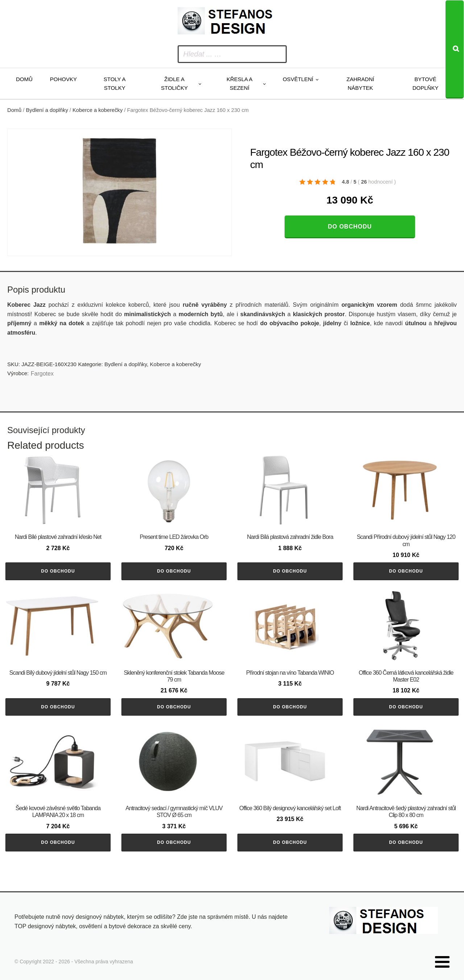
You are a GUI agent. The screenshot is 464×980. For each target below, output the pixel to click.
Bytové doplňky (426, 83)
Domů (24, 79)
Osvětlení (298, 79)
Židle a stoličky (174, 83)
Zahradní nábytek (361, 83)
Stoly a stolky (115, 83)
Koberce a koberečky (98, 110)
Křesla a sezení (240, 83)
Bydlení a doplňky (47, 110)
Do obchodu (350, 227)
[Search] (455, 49)
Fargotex (42, 374)
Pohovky (63, 79)
